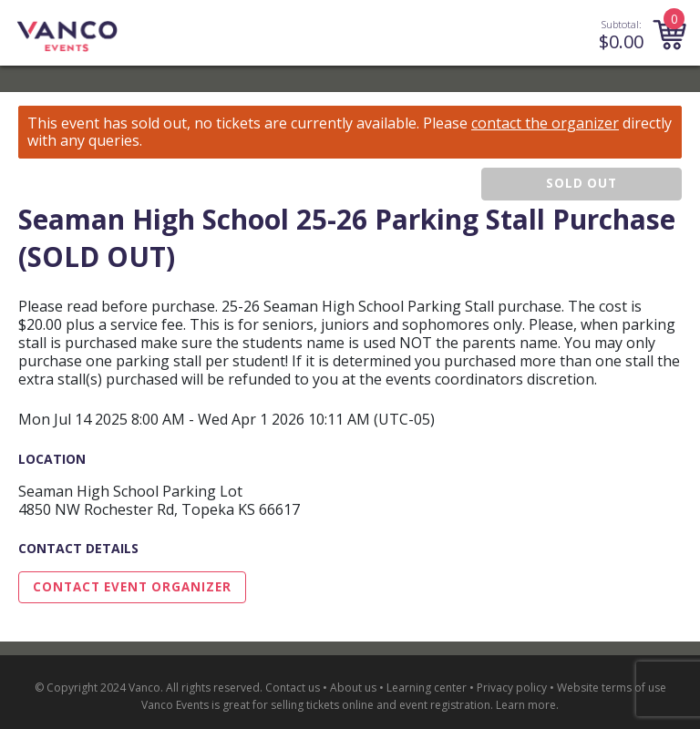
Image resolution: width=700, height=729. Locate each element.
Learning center (427, 688)
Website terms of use (612, 688)
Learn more (526, 705)
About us (353, 688)
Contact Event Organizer (132, 587)
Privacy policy (512, 688)
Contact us (293, 688)
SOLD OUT (582, 183)
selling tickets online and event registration (381, 705)
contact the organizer (545, 123)
